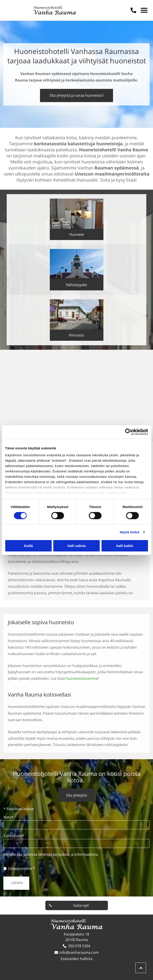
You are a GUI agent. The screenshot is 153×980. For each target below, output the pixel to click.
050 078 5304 (79, 946)
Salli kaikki (125, 546)
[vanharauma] (40, 394)
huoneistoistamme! (82, 678)
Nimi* (8, 817)
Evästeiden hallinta (77, 959)
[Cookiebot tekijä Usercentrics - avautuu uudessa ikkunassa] (128, 432)
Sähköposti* (14, 836)
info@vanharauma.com (79, 952)
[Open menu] (144, 10)
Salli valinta (76, 546)
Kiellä (28, 546)
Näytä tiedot (130, 532)
